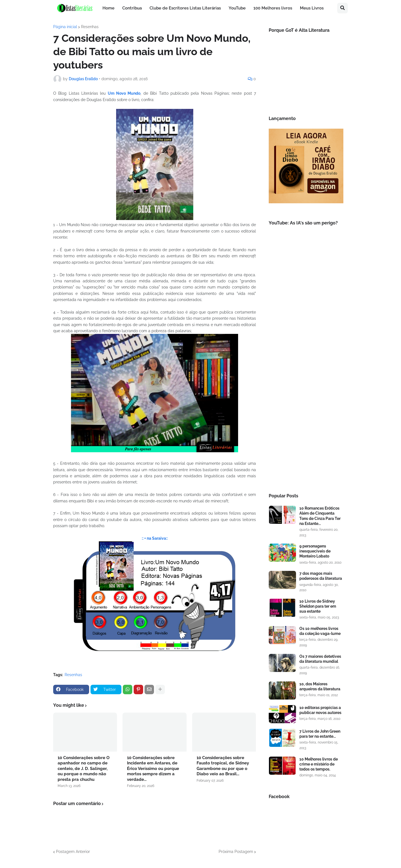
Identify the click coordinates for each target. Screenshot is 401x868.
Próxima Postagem (236, 852)
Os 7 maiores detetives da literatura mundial (320, 659)
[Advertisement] (306, 394)
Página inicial (65, 27)
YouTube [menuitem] (237, 8)
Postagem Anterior (73, 852)
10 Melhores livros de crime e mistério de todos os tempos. (319, 764)
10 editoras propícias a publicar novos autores (320, 710)
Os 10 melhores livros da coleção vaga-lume (320, 631)
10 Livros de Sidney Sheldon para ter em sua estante (318, 606)
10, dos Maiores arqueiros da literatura (320, 686)
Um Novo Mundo (124, 93)
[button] (343, 8)
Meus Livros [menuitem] (312, 8)
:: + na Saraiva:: (155, 538)
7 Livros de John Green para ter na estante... (320, 734)
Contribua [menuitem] (132, 8)
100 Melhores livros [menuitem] (273, 8)
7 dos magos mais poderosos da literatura (321, 576)
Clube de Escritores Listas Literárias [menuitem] (185, 8)
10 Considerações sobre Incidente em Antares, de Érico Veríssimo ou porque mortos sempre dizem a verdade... (153, 769)
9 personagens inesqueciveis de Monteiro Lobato (315, 551)
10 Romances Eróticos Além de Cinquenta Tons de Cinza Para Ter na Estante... (320, 516)
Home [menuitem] (108, 8)
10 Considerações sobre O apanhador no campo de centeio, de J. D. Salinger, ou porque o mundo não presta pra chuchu (84, 769)
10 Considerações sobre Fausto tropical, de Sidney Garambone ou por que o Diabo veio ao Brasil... (223, 766)
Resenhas (90, 27)
